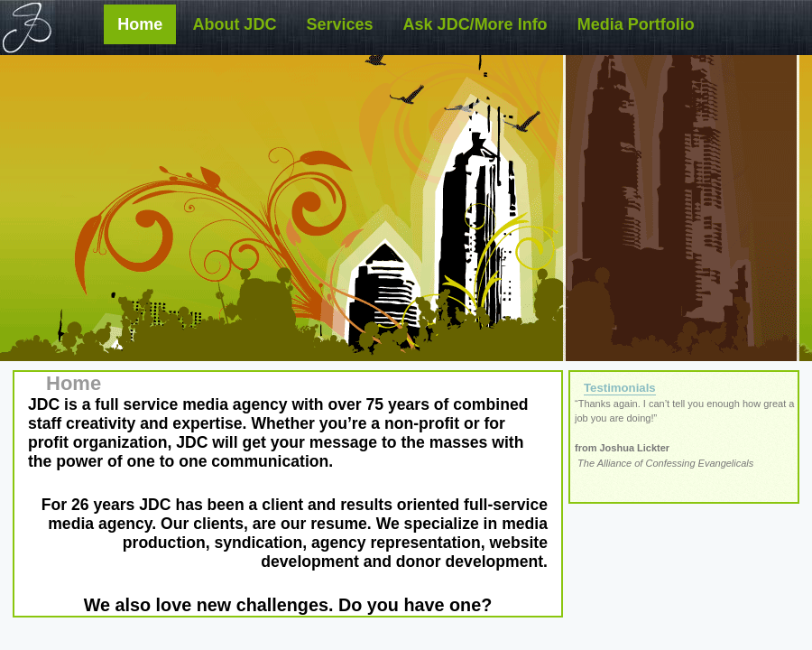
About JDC (234, 24)
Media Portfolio (636, 24)
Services (339, 24)
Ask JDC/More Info (475, 24)
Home (140, 24)
